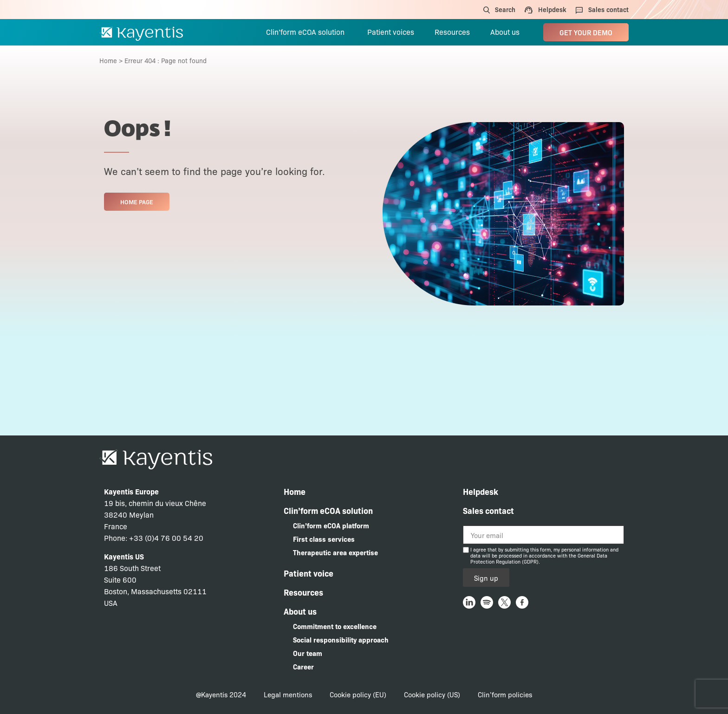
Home (108, 60)
